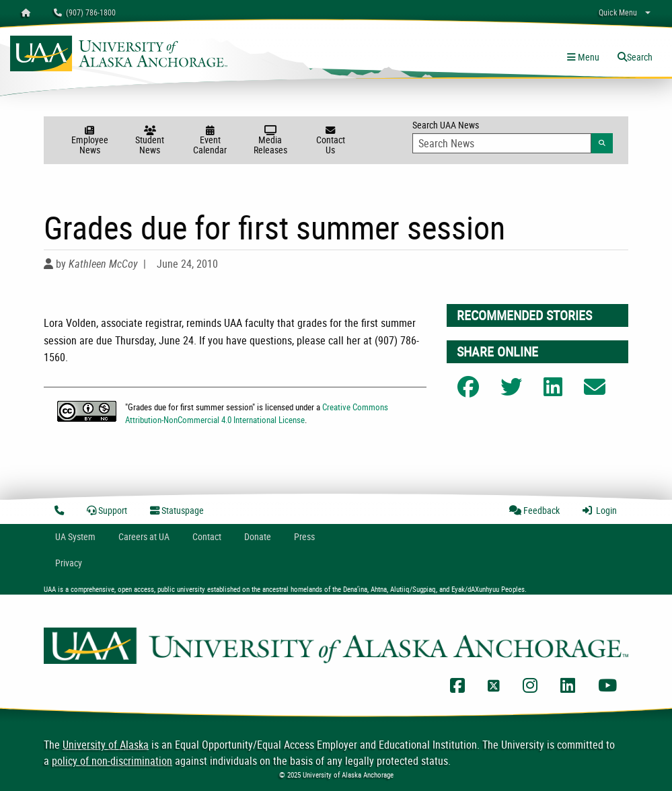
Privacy (69, 563)
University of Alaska (106, 745)
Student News (150, 141)
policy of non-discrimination (112, 761)
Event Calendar (210, 141)
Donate (258, 536)
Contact (207, 536)
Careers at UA (144, 536)
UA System (75, 536)
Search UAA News (513, 136)
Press (304, 536)
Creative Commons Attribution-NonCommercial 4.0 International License (257, 413)
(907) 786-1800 (85, 12)
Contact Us (331, 141)
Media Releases (270, 141)
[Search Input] (502, 143)
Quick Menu (618, 12)
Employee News (89, 141)
